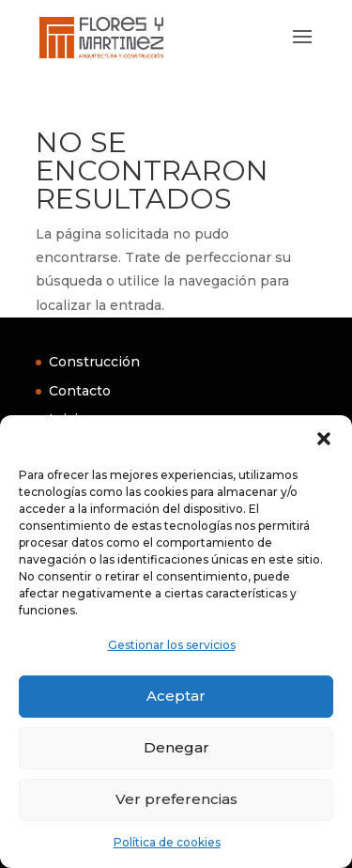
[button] (324, 439)
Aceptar (176, 696)
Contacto (80, 391)
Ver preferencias (176, 799)
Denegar (176, 747)
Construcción (94, 362)
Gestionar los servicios (172, 645)
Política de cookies (167, 842)
